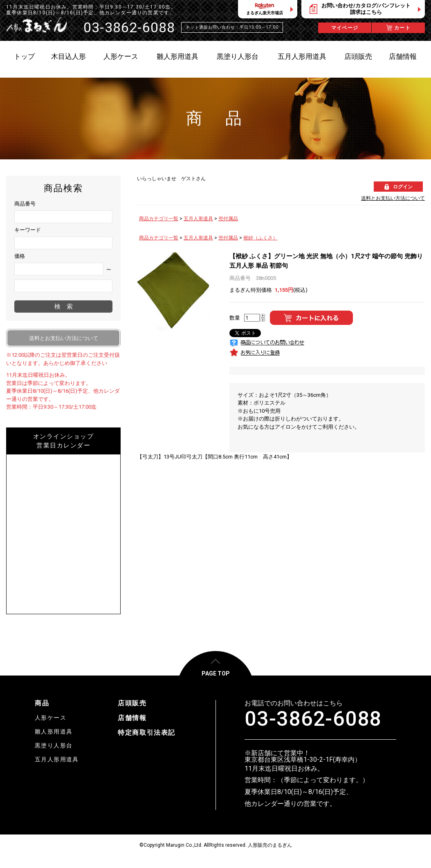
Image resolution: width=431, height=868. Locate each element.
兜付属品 (228, 219)
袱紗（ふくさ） (260, 238)
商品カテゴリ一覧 (159, 219)
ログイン (403, 187)
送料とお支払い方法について (393, 198)
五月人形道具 (198, 219)
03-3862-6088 (313, 719)
